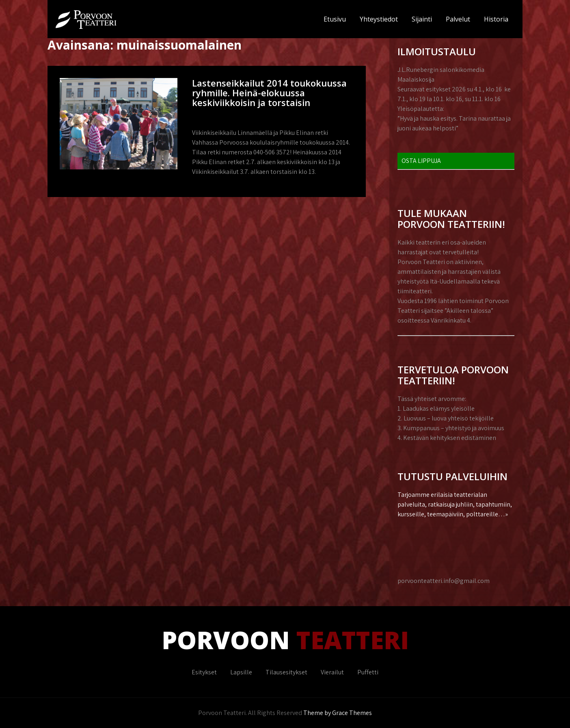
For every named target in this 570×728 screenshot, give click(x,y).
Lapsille (241, 672)
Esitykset (204, 672)
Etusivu (335, 19)
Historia (496, 19)
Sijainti (422, 19)
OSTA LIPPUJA (421, 161)
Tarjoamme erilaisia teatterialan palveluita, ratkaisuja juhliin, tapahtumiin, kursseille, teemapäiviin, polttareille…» (455, 504)
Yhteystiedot (379, 19)
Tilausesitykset (286, 672)
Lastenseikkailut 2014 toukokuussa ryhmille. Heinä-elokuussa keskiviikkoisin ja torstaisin (269, 93)
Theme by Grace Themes (338, 713)
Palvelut (458, 19)
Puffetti (368, 672)
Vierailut (332, 672)
